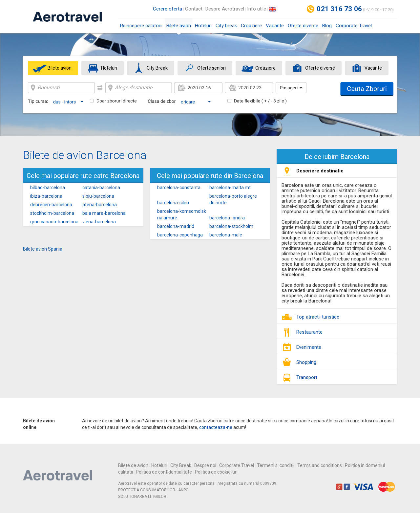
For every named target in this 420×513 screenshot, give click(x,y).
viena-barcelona (99, 222)
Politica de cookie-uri (216, 472)
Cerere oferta (168, 9)
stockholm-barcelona (52, 213)
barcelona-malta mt (230, 188)
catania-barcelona (101, 188)
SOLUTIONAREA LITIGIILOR (142, 497)
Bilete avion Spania (43, 249)
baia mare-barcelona (104, 213)
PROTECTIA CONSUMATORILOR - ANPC (153, 490)
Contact (194, 9)
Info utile (257, 9)
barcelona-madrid (176, 226)
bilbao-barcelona (48, 188)
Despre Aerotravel (225, 9)
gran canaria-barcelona (54, 222)
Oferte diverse (303, 26)
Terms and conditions (320, 465)
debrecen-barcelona (51, 205)
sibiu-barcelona (98, 196)
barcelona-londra (227, 218)
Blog (327, 26)
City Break (181, 465)
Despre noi (205, 465)
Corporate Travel (354, 26)
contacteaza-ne (216, 427)
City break (226, 26)
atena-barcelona (100, 205)
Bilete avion (179, 28)
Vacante (275, 26)
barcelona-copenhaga (180, 235)
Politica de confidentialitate (164, 472)
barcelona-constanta (179, 188)
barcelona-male (226, 235)
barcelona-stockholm (231, 226)
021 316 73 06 (339, 9)
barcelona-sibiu (173, 203)
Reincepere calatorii (141, 26)
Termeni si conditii (276, 465)
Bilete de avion (133, 465)
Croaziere (251, 26)
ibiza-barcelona (46, 196)
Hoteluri (203, 26)
